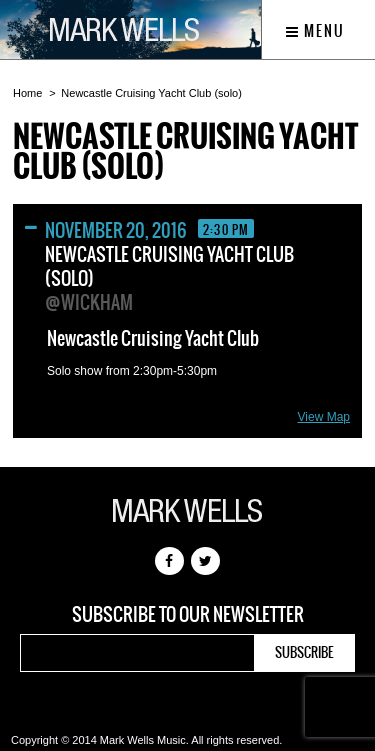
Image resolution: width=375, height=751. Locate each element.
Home (27, 93)
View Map (324, 417)
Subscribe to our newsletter (188, 615)
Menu (315, 31)
